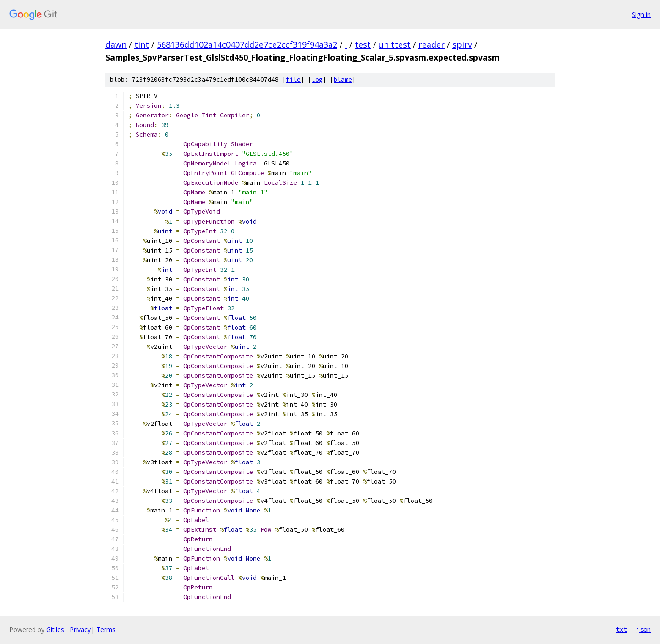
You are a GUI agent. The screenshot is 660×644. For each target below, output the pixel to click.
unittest (395, 44)
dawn (116, 44)
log (317, 80)
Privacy (80, 630)
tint (142, 44)
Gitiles (55, 630)
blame (343, 80)
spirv (462, 44)
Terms (106, 630)
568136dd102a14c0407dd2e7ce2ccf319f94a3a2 (247, 44)
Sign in (641, 14)
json (643, 629)
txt (621, 629)
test (363, 44)
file (293, 80)
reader (432, 44)
